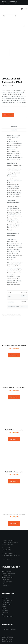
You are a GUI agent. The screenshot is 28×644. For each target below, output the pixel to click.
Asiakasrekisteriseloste (8, 574)
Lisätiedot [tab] (14, 130)
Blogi (3, 584)
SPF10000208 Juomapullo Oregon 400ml (14, 346)
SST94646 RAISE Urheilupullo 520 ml (14, 514)
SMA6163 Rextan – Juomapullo (14, 430)
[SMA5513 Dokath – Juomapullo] (14, 457)
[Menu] (26, 9)
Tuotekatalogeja (7, 582)
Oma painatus (6, 586)
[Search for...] (8, 16)
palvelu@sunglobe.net (13, 555)
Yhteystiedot (6, 580)
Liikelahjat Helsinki (7, 637)
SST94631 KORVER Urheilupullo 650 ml (14, 388)
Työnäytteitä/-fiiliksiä (10, 629)
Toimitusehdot (6, 576)
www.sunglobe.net (7, 559)
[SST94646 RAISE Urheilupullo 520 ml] (14, 499)
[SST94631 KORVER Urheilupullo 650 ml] (14, 373)
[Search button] (16, 16)
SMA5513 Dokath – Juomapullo (14, 472)
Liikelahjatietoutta (7, 578)
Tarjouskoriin (8, 115)
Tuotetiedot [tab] (14, 127)
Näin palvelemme (7, 572)
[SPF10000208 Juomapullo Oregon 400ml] (14, 331)
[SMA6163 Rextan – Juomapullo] (14, 415)
